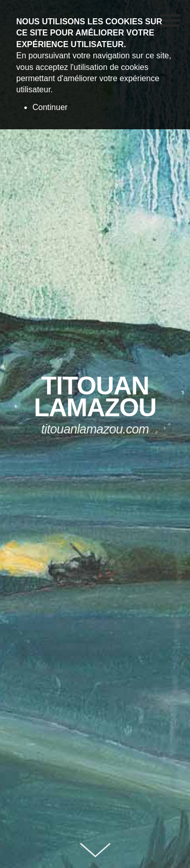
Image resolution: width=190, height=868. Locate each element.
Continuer (50, 107)
